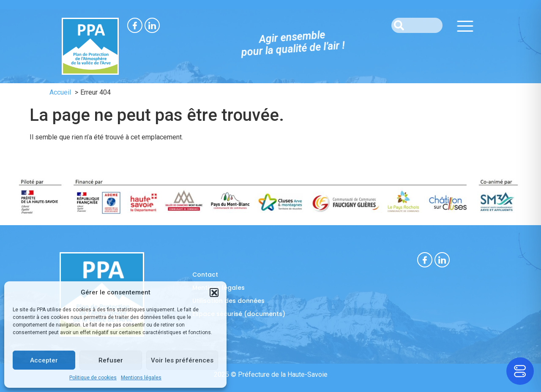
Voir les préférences (182, 360)
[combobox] (417, 25)
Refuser (111, 360)
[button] (214, 292)
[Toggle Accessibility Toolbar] (520, 371)
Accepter (44, 360)
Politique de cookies (93, 378)
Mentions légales (141, 378)
